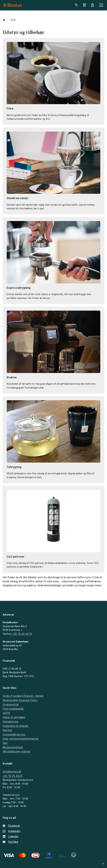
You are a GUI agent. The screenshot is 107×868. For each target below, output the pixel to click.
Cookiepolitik (11, 705)
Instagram (11, 831)
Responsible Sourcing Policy (20, 700)
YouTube (10, 842)
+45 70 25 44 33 (22, 634)
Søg (5, 743)
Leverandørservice (14, 735)
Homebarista (10, 722)
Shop (13, 20)
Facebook (11, 826)
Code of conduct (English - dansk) (23, 696)
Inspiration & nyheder (15, 726)
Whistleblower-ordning (16, 752)
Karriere (7, 730)
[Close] (101, 5)
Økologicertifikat (13, 747)
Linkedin (10, 836)
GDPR (6, 713)
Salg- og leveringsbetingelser (21, 739)
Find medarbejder (13, 709)
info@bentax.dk (12, 772)
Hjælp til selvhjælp (14, 717)
